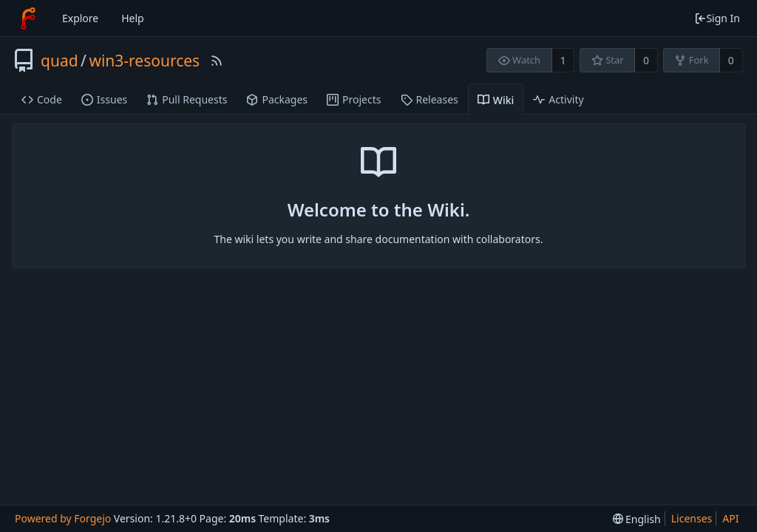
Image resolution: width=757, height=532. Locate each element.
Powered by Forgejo (63, 518)
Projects (354, 99)
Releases (430, 99)
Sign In (717, 18)
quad (60, 61)
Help (133, 18)
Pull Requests (187, 99)
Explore (80, 18)
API (730, 518)
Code (42, 99)
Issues (104, 99)
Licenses (692, 518)
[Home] (28, 18)
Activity (558, 99)
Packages (277, 99)
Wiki (496, 100)
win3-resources (144, 61)
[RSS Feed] (217, 61)
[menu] (637, 519)
